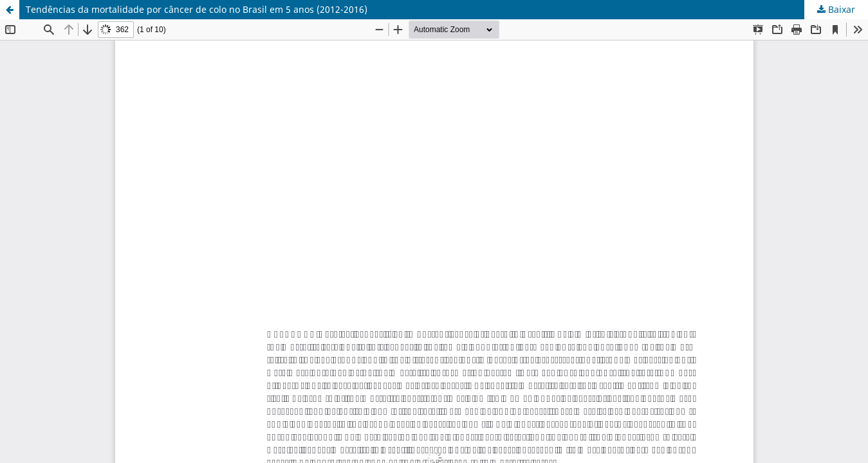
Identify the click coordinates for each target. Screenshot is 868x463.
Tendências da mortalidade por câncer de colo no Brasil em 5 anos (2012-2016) (197, 9)
